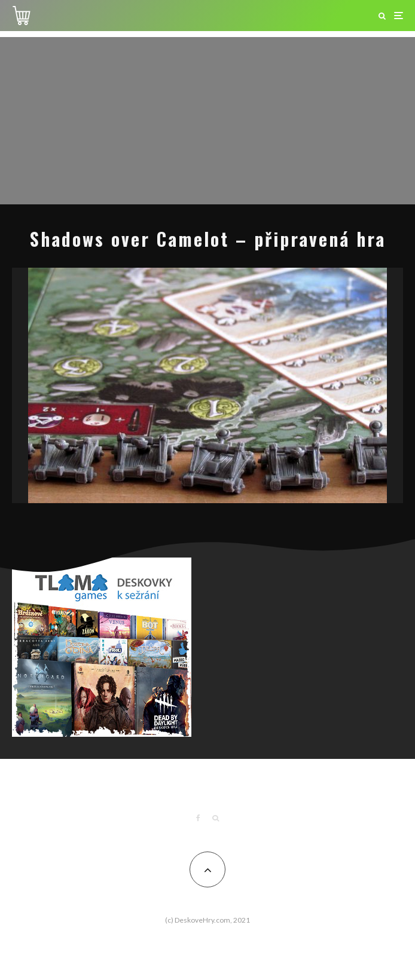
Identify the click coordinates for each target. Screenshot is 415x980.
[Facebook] (198, 818)
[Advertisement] (208, 121)
